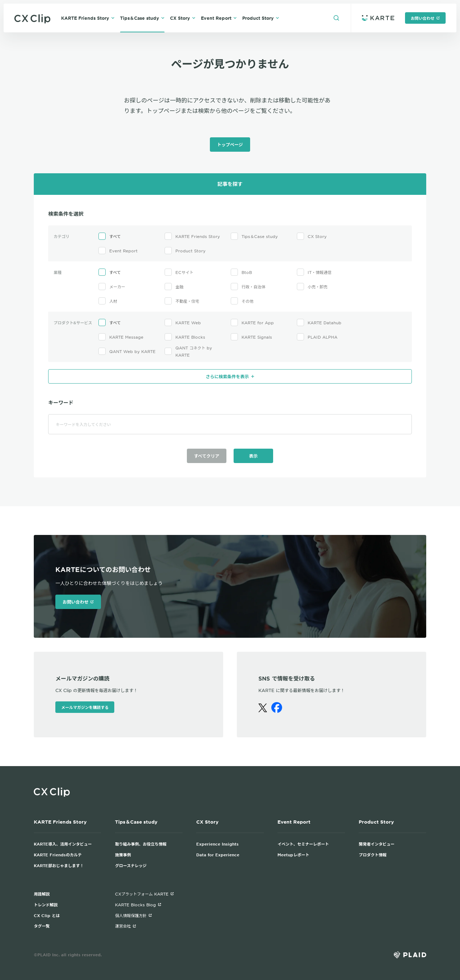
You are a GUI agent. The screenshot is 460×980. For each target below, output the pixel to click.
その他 (242, 301)
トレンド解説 (46, 905)
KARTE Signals (251, 337)
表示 (253, 456)
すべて (110, 236)
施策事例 (123, 855)
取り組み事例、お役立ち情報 (141, 844)
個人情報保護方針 (134, 915)
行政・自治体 (248, 287)
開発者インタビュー (376, 844)
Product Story (261, 18)
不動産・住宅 (182, 301)
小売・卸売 (312, 287)
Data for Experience (218, 855)
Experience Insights (217, 844)
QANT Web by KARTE (127, 351)
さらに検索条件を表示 (230, 376)
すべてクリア (207, 456)
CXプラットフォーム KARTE (144, 894)
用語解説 (42, 894)
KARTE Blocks (185, 337)
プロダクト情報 (372, 855)
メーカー (112, 287)
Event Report (219, 18)
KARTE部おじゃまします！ (59, 865)
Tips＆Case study (142, 18)
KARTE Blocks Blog (138, 905)
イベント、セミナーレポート (303, 844)
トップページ (230, 145)
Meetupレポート (293, 855)
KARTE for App (252, 322)
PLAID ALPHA (317, 337)
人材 (108, 301)
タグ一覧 (42, 926)
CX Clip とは (47, 915)
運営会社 (126, 926)
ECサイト (179, 272)
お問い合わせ (425, 18)
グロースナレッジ (131, 865)
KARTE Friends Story (88, 18)
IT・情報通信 (314, 272)
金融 (174, 287)
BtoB (241, 272)
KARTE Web (183, 322)
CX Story (183, 18)
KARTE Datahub (319, 322)
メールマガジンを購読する (85, 707)
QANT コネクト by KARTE (188, 351)
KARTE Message (121, 337)
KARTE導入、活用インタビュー (63, 844)
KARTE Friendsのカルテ (58, 855)
